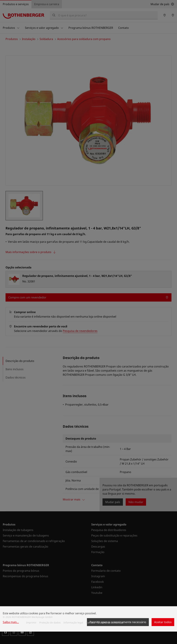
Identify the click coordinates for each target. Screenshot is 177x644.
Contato (90, 623)
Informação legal (73, 623)
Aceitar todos (163, 622)
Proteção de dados (50, 623)
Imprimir (31, 623)
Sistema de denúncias (110, 623)
